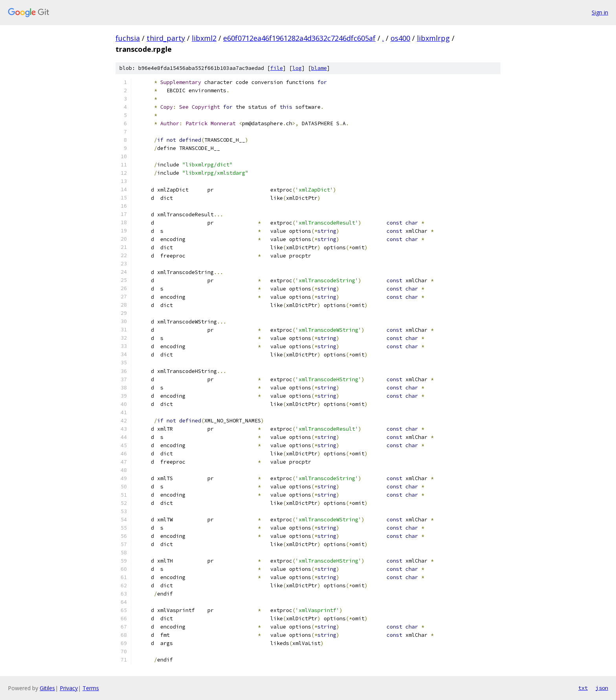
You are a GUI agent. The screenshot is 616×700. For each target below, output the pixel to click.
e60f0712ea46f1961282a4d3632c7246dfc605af (299, 38)
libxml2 (204, 38)
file (277, 68)
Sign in (600, 12)
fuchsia (128, 38)
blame (319, 68)
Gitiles (47, 688)
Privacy (69, 688)
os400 (400, 38)
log (297, 68)
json (602, 688)
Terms (91, 688)
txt (583, 688)
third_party (166, 38)
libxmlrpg (433, 38)
